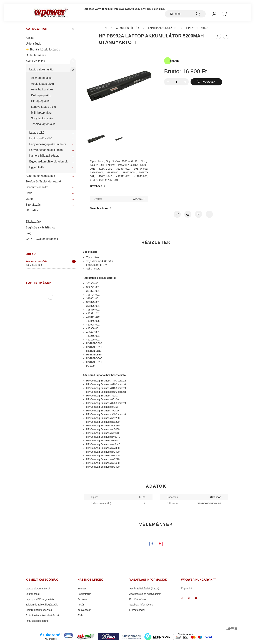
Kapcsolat (187, 589)
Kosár (81, 605)
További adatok (99, 209)
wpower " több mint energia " (189, 599)
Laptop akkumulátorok (38, 589)
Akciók (30, 38)
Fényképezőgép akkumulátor (48, 145)
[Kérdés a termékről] (209, 215)
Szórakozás (33, 205)
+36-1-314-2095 (156, 9)
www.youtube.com (196, 599)
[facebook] (152, 544)
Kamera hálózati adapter (45, 156)
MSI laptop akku (41, 113)
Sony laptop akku (42, 119)
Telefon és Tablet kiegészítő (43, 182)
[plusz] (185, 82)
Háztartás (32, 211)
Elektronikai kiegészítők (39, 611)
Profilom (82, 600)
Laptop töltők (33, 595)
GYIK (80, 616)
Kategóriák (37, 30)
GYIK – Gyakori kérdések (42, 240)
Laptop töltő (37, 133)
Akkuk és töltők (35, 62)
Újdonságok (33, 44)
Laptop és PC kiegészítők (40, 600)
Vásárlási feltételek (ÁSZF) (144, 589)
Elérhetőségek (137, 611)
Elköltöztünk (33, 222)
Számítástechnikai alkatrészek (42, 616)
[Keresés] (185, 14)
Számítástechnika (37, 188)
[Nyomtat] (188, 215)
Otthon (30, 199)
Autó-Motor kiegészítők (40, 176)
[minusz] (168, 82)
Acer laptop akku (42, 79)
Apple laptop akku (42, 84)
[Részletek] (74, 262)
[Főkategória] (106, 29)
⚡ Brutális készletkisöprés (43, 50)
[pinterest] (160, 544)
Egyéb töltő (36, 168)
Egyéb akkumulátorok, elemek (48, 162)
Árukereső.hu (51, 639)
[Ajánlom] (199, 215)
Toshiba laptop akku (44, 125)
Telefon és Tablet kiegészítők (42, 605)
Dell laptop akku (41, 96)
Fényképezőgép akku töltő (46, 150)
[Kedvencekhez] (177, 215)
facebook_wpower (182, 599)
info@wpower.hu (124, 9)
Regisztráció (84, 595)
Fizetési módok (138, 600)
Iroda (29, 194)
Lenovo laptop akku (43, 107)
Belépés (82, 589)
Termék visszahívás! (37, 262)
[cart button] (224, 14)
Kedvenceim (84, 611)
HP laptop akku (41, 102)
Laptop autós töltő (41, 139)
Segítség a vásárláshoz (41, 228)
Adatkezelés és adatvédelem (145, 595)
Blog (29, 234)
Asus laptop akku (42, 90)
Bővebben (96, 187)
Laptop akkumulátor (42, 70)
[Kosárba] (206, 82)
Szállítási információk (141, 605)
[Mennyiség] (177, 82)
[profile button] (214, 14)
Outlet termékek (36, 56)
